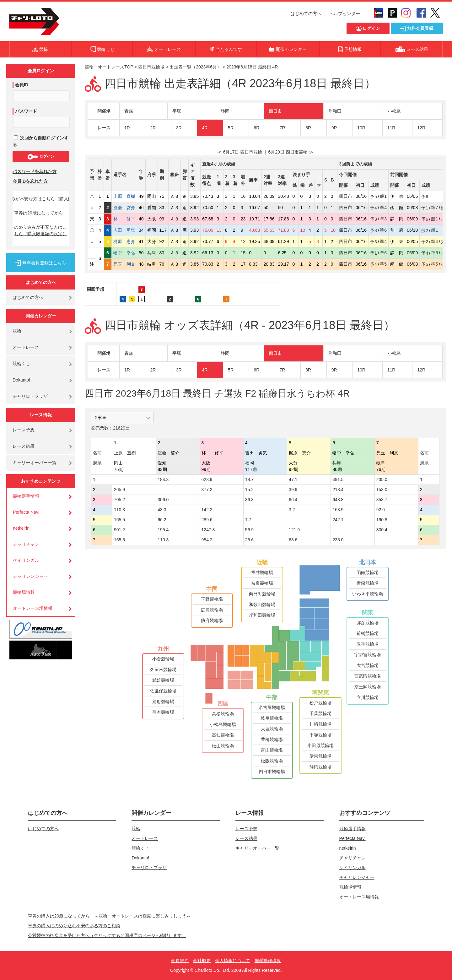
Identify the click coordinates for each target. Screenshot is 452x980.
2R (153, 128)
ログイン (41, 157)
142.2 (207, 510)
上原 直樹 (124, 196)
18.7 (249, 479)
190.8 (382, 520)
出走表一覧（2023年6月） (195, 67)
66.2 (162, 520)
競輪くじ (21, 364)
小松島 (394, 111)
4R (205, 128)
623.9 (207, 479)
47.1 (293, 479)
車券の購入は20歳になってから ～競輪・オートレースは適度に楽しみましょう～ (112, 916)
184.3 (163, 479)
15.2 (249, 490)
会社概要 (202, 961)
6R (256, 128)
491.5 (338, 479)
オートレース (26, 347)
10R (361, 128)
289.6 (207, 520)
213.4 (338, 490)
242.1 (338, 520)
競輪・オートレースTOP (109, 67)
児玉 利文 (124, 264)
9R (334, 128)
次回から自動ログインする (40, 141)
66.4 (293, 500)
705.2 (119, 500)
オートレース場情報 (33, 608)
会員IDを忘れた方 (30, 181)
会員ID (22, 85)
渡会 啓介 (124, 208)
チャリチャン (26, 544)
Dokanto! (21, 380)
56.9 (249, 530)
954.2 (207, 540)
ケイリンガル (26, 560)
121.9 (294, 530)
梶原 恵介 (124, 241)
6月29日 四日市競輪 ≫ (291, 152)
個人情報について (233, 961)
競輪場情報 (24, 592)
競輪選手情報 (26, 496)
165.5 (119, 520)
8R (308, 128)
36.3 (249, 500)
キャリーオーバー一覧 (35, 463)
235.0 (382, 479)
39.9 (293, 490)
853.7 (382, 500)
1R (127, 128)
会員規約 (180, 961)
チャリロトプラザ (30, 396)
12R (421, 128)
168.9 (338, 510)
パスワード (26, 111)
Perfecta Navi (26, 512)
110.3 (119, 510)
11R (391, 128)
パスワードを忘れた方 (35, 171)
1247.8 (208, 530)
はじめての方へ (306, 14)
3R (179, 128)
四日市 (275, 111)
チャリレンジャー (30, 576)
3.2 (292, 510)
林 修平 (124, 219)
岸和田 (335, 111)
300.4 (382, 530)
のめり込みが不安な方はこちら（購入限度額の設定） (40, 230)
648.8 (338, 500)
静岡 (225, 111)
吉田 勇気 (124, 230)
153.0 (382, 490)
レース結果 (24, 446)
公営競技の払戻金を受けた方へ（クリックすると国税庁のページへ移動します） (107, 935)
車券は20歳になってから (39, 213)
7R (282, 128)
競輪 (17, 331)
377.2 (207, 490)
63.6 (293, 540)
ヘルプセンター (345, 14)
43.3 (162, 510)
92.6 (381, 510)
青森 (129, 111)
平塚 (177, 111)
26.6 (249, 540)
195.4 (163, 530)
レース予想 (24, 430)
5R (231, 128)
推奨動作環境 (268, 961)
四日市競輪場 (151, 67)
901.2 (119, 530)
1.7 (248, 520)
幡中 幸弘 (124, 253)
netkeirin (21, 528)
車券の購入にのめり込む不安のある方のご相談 (74, 926)
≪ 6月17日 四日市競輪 (240, 152)
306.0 (163, 500)
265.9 (119, 490)
